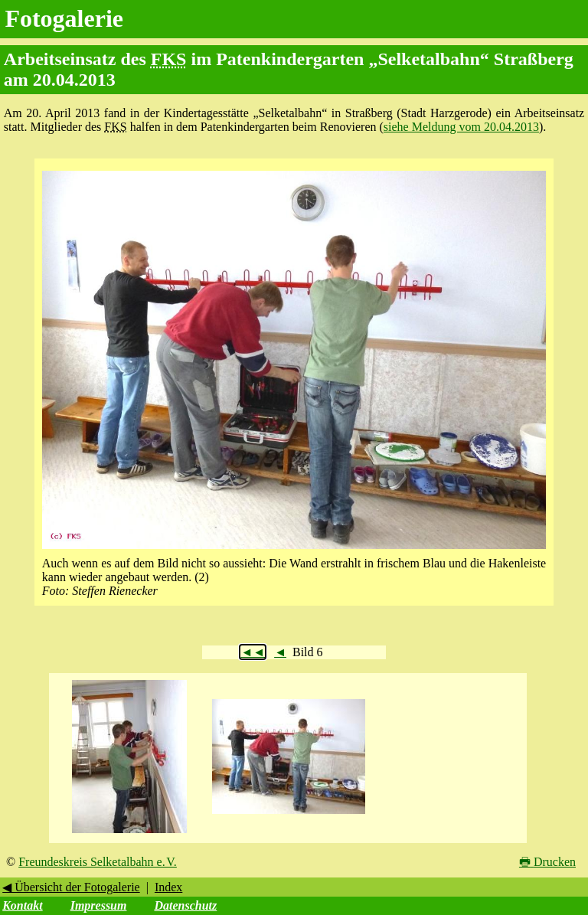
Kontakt (22, 905)
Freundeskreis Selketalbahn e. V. (98, 862)
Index (168, 887)
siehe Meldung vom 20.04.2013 (461, 127)
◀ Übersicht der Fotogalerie (71, 887)
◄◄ (253, 652)
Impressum (99, 905)
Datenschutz (185, 905)
